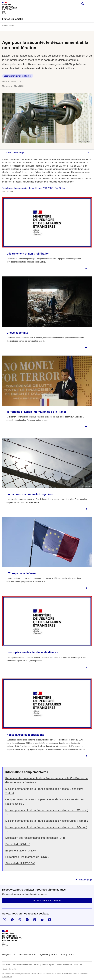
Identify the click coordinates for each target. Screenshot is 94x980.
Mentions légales (48, 965)
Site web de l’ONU (16, 844)
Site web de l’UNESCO (19, 863)
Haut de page (85, 880)
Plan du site (6, 965)
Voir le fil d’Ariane (8, 26)
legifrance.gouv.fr (47, 954)
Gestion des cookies (10, 969)
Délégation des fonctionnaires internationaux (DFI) (35, 838)
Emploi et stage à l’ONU (20, 851)
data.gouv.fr (67, 954)
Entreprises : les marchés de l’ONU (26, 857)
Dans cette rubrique (16, 153)
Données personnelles (64, 965)
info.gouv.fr (7, 954)
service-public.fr (26, 954)
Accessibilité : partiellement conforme (26, 965)
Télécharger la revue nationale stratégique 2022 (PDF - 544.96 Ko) (34, 188)
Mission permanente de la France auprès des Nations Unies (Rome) (46, 821)
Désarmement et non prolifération (18, 76)
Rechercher (83, 4)
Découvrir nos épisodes (47, 900)
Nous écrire (78, 965)
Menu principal (90, 4)
